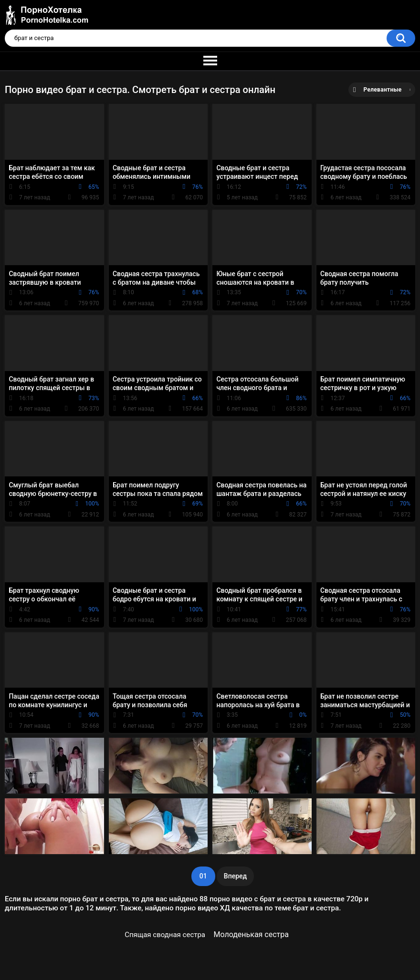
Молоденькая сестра (251, 934)
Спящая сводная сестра (165, 935)
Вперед (235, 876)
